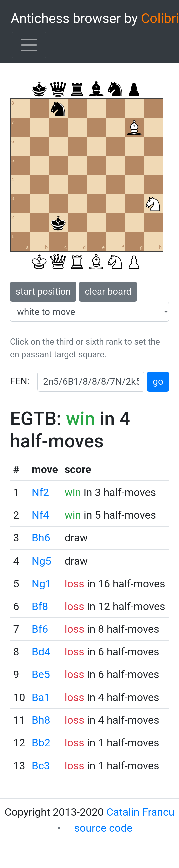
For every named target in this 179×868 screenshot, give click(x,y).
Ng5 (41, 561)
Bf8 (40, 606)
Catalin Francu (140, 812)
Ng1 (41, 584)
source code (103, 828)
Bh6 (41, 538)
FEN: (20, 381)
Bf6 (40, 629)
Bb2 (41, 743)
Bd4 (41, 652)
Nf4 (40, 515)
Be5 (41, 674)
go (158, 381)
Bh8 (41, 720)
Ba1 (41, 697)
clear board (108, 292)
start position (43, 292)
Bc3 (41, 766)
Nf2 (40, 492)
